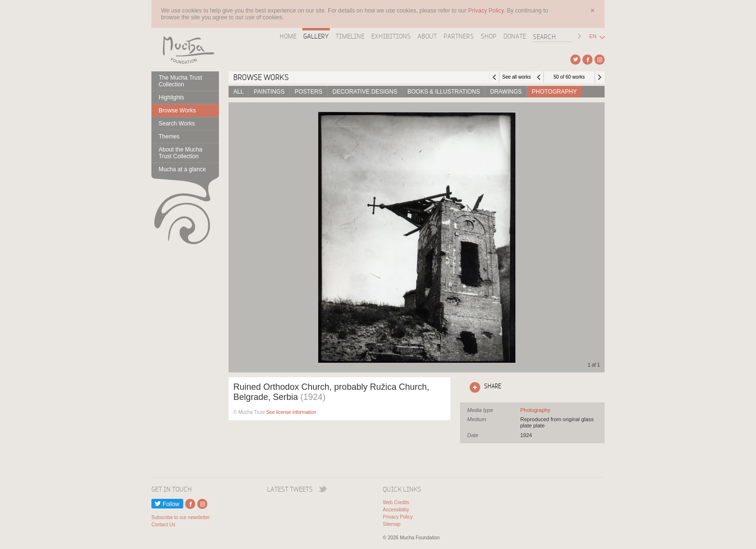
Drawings (506, 92)
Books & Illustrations (444, 92)
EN (593, 36)
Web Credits (396, 502)
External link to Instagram (600, 60)
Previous (539, 77)
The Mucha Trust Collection (180, 81)
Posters (308, 92)
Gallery (316, 36)
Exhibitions (391, 36)
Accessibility (396, 510)
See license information (291, 412)
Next (600, 77)
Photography (554, 92)
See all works (516, 77)
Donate (515, 36)
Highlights (171, 97)
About (427, 36)
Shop (489, 36)
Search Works (177, 124)
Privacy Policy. (487, 11)
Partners (459, 36)
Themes (169, 137)
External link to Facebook (587, 60)
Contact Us (163, 525)
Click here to (484, 387)
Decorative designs (365, 92)
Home (288, 36)
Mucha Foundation (185, 50)
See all (535, 410)
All (238, 92)
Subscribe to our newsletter (181, 517)
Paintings (269, 92)
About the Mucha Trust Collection (181, 153)
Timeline (350, 36)
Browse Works (177, 110)
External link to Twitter (575, 60)
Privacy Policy (398, 517)
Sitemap (392, 524)
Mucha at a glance (182, 169)
